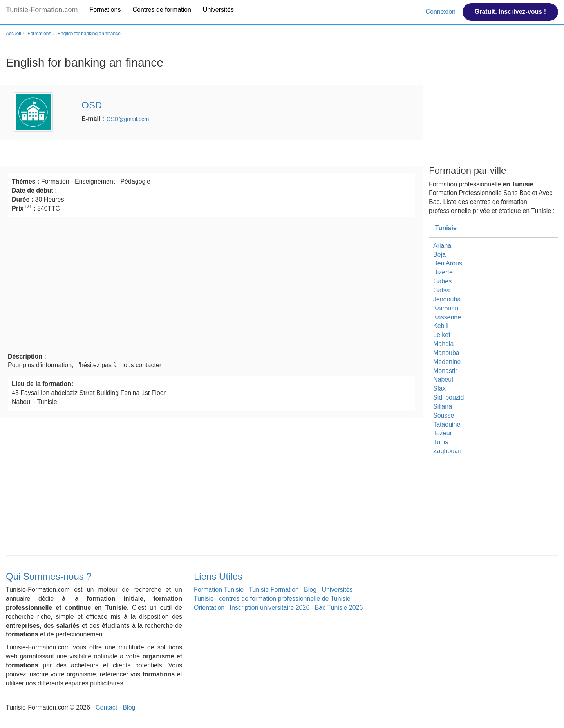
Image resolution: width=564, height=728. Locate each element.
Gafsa (442, 290)
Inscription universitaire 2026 (270, 608)
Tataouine (447, 424)
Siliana (443, 406)
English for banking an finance (89, 34)
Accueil (14, 34)
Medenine (447, 362)
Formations (105, 10)
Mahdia (443, 344)
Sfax (439, 388)
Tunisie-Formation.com (42, 10)
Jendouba (447, 299)
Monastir (445, 371)
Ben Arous (448, 263)
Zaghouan (447, 451)
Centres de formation (162, 10)
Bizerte (443, 272)
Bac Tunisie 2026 (339, 608)
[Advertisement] (211, 284)
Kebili (441, 326)
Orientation (209, 608)
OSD (92, 105)
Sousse (444, 415)
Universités (218, 10)
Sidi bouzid (448, 397)
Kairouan (446, 308)
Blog (310, 590)
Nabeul (443, 379)
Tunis (441, 442)
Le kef (442, 335)
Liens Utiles (218, 576)
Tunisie (446, 228)
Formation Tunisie (219, 590)
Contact (106, 707)
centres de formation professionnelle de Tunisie (285, 599)
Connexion (441, 12)
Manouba (446, 353)
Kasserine (447, 317)
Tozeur (443, 433)
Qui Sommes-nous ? (49, 576)
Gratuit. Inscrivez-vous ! (510, 12)
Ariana (442, 246)
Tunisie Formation (274, 590)
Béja (439, 255)
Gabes (442, 281)
